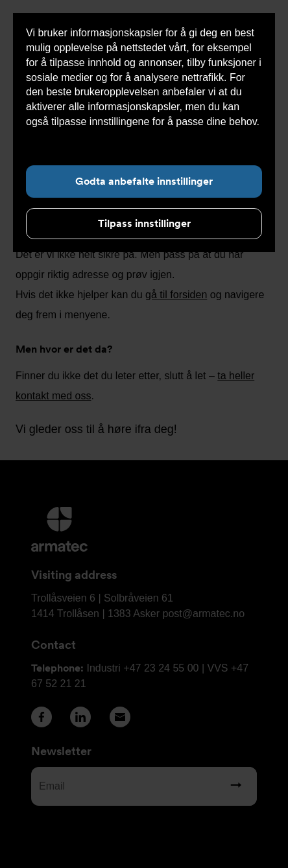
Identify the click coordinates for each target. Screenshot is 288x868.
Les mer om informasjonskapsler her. (111, 136)
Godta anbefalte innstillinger (144, 181)
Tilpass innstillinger (144, 223)
